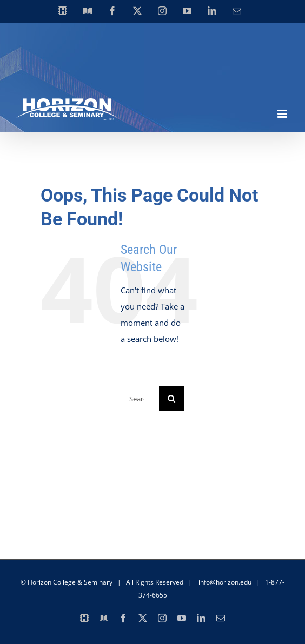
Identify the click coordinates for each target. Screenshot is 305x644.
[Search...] (140, 398)
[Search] (172, 398)
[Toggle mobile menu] (283, 114)
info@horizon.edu (225, 582)
